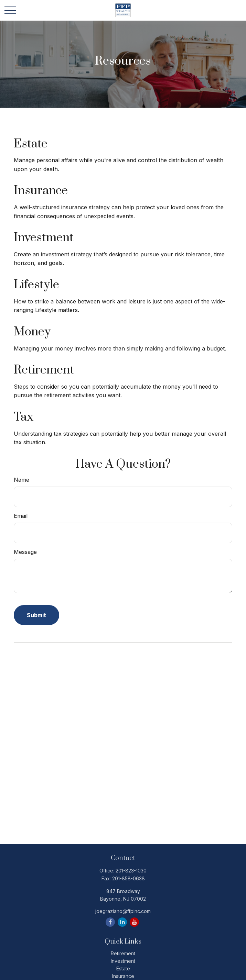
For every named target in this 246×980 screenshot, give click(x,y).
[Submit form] (36, 615)
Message (25, 552)
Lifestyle (36, 285)
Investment (44, 238)
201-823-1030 (131, 871)
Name (22, 480)
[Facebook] (110, 922)
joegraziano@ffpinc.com (123, 911)
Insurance (41, 191)
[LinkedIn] (122, 922)
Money (32, 332)
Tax (24, 417)
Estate (31, 144)
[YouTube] (134, 922)
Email (21, 516)
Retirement (44, 370)
